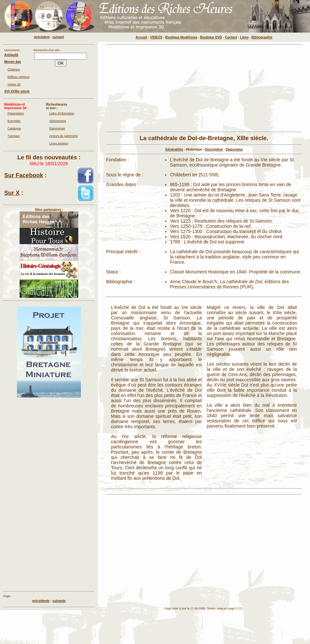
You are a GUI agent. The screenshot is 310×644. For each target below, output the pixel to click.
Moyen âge (13, 62)
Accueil (142, 37)
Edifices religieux (19, 77)
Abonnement (58, 121)
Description (214, 149)
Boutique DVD (211, 37)
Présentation (16, 113)
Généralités (174, 149)
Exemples (14, 121)
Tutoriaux (14, 136)
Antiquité (11, 55)
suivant (58, 37)
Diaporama (234, 149)
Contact (231, 37)
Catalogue (14, 128)
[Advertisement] (150, 88)
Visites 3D (14, 84)
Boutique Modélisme (181, 37)
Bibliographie (262, 37)
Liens (244, 37)
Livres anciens (59, 143)
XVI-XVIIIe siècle (17, 91)
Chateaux (14, 69)
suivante (59, 601)
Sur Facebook (24, 175)
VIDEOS (156, 37)
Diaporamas (57, 128)
